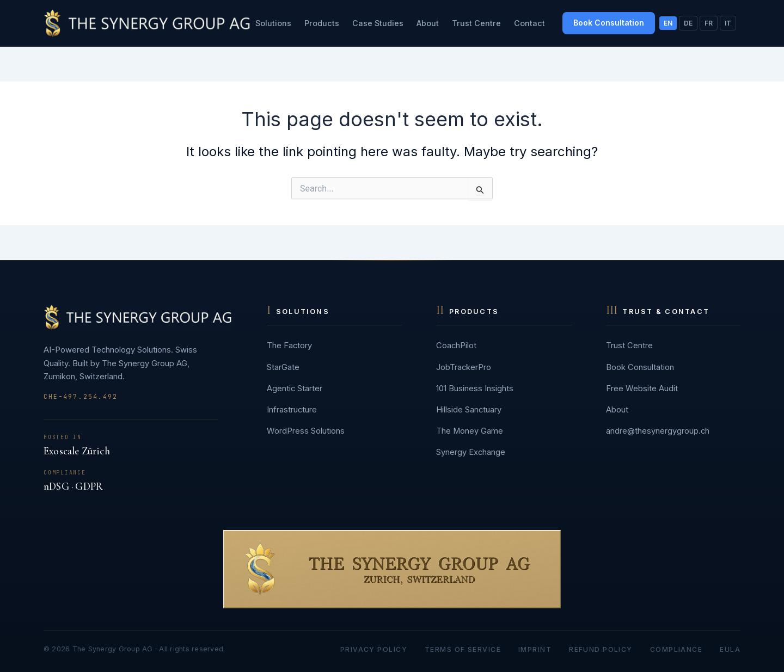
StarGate (283, 367)
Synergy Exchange (471, 452)
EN (668, 23)
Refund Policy (601, 649)
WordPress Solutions (306, 431)
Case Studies (378, 23)
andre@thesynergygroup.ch (658, 431)
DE (688, 23)
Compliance (676, 649)
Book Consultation (609, 23)
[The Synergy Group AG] (147, 23)
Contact (529, 23)
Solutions (273, 23)
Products (322, 23)
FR (709, 23)
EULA (730, 649)
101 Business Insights (475, 389)
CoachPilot (456, 346)
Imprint (535, 649)
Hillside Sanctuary (469, 410)
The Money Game (470, 431)
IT (728, 23)
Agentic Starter (295, 389)
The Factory (289, 346)
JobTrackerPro (464, 367)
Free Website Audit (642, 389)
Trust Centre (476, 23)
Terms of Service (463, 649)
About (428, 23)
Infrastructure (292, 410)
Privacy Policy (374, 649)
